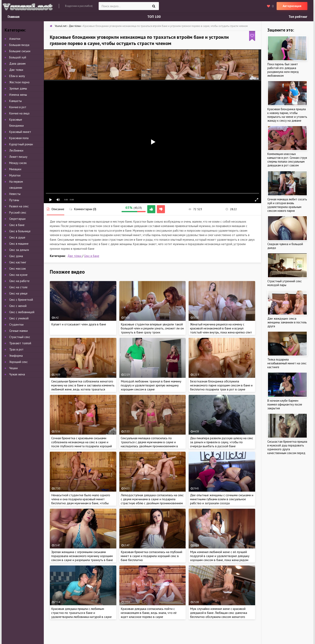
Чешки (13, 368)
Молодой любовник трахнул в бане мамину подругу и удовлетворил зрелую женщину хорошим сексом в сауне (151, 385)
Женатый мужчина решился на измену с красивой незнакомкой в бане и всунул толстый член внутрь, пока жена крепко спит (221, 328)
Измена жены (18, 95)
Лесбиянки (16, 150)
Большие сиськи (20, 51)
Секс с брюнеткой (21, 300)
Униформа (16, 356)
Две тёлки (75, 256)
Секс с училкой (19, 318)
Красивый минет (20, 132)
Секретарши (17, 219)
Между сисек (18, 163)
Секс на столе (18, 287)
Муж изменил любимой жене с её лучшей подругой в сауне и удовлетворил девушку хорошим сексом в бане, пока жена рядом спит (220, 558)
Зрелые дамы (18, 88)
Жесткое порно (19, 82)
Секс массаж (17, 269)
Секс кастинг (18, 262)
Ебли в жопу (17, 76)
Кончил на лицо (19, 113)
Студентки (16, 325)
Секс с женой (18, 306)
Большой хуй (18, 57)
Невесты (15, 194)
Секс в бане (92, 256)
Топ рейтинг (298, 17)
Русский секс (18, 212)
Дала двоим (17, 64)
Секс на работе (19, 281)
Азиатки (15, 39)
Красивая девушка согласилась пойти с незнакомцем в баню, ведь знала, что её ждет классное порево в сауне (149, 613)
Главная (14, 17)
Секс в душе (17, 237)
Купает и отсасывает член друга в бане (79, 324)
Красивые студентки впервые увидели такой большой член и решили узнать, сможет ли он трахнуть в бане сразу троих (152, 328)
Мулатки (15, 175)
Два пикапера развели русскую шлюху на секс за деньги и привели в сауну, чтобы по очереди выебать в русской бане (222, 442)
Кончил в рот (18, 107)
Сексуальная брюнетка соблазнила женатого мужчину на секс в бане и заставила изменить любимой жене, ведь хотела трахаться (83, 385)
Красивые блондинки (16, 123)
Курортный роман (21, 144)
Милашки (15, 169)
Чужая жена (17, 374)
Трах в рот (16, 349)
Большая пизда (19, 45)
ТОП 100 (154, 17)
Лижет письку (18, 157)
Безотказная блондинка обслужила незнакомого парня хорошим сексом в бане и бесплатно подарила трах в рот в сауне (221, 385)
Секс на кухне (18, 275)
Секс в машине (19, 244)
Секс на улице (18, 293)
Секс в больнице (20, 231)
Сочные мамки (18, 331)
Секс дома (16, 256)
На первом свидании (16, 185)
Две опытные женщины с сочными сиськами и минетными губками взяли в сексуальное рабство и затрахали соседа (222, 499)
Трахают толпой (20, 343)
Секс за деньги (19, 250)
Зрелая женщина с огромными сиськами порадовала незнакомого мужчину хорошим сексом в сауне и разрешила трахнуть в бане (82, 556)
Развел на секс (19, 206)
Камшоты (15, 101)
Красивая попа (19, 138)
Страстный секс (20, 337)
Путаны (14, 200)
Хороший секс (18, 362)
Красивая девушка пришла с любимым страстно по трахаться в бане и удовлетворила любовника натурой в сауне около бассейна (81, 615)
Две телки (16, 70)
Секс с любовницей (22, 312)
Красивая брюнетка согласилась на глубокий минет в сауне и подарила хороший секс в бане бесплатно (151, 556)
